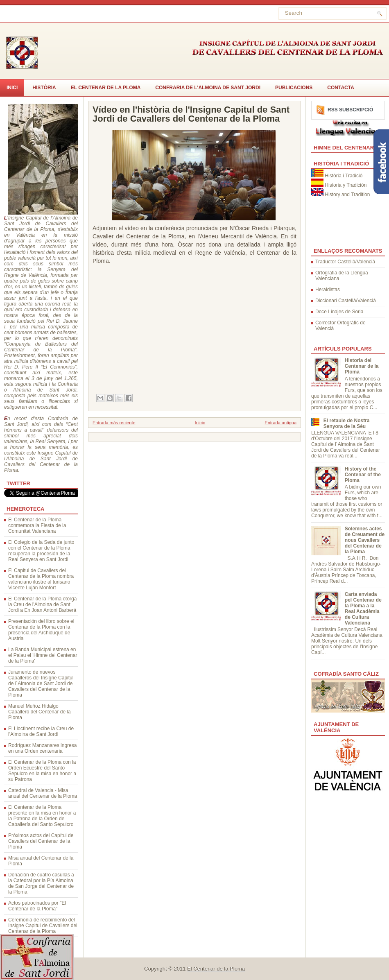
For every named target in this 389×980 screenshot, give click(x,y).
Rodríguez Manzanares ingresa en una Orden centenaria (42, 748)
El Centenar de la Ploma (106, 88)
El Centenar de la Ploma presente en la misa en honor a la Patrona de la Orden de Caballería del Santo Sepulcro (42, 816)
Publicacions (294, 88)
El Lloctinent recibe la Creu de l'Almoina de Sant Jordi (41, 731)
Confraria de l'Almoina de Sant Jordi (208, 88)
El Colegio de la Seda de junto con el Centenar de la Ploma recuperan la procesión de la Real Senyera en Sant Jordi (41, 551)
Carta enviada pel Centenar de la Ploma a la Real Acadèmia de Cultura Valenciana (363, 609)
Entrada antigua (280, 423)
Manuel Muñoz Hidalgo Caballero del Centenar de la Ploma (40, 712)
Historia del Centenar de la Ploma (362, 366)
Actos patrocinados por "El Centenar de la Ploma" (37, 906)
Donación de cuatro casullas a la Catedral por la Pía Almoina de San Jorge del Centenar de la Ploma (41, 883)
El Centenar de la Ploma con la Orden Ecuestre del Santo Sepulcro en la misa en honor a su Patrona (42, 771)
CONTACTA (341, 88)
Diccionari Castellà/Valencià (346, 301)
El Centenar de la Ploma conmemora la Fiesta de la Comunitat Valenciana (37, 525)
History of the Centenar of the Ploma (363, 475)
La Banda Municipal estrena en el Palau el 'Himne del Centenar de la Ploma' (43, 655)
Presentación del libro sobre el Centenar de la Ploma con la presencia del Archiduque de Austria (41, 630)
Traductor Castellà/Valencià (345, 262)
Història (44, 88)
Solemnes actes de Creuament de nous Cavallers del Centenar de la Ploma (365, 540)
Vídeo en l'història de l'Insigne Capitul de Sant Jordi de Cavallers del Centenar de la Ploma (191, 114)
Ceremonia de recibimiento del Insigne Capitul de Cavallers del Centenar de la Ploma (43, 926)
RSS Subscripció (350, 110)
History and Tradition (347, 195)
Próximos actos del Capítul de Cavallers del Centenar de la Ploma (41, 841)
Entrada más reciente (114, 423)
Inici (12, 88)
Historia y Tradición (346, 185)
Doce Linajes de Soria (339, 312)
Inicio (200, 423)
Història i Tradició (344, 176)
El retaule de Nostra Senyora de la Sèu (347, 423)
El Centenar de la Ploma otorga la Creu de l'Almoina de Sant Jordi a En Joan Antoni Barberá (42, 604)
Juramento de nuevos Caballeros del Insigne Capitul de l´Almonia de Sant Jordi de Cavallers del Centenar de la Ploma (41, 684)
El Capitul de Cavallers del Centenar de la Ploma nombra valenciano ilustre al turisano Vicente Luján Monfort (41, 579)
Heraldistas (328, 290)
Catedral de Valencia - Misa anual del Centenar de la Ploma (43, 793)
